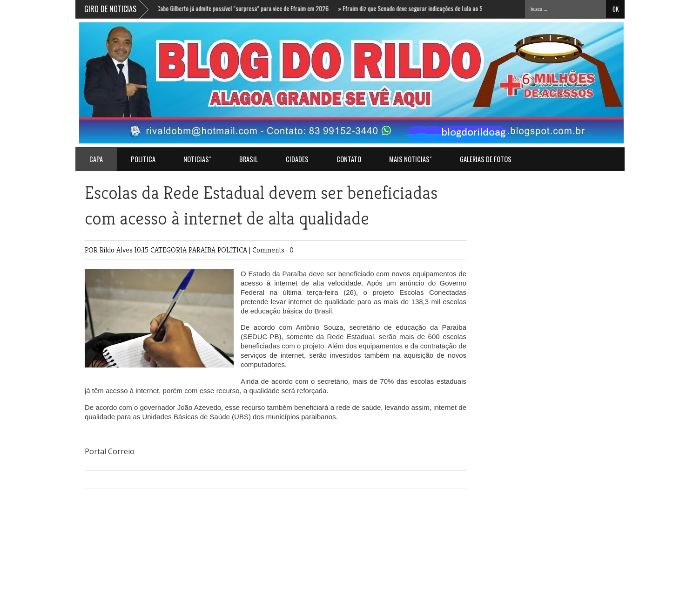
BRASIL (249, 159)
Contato (349, 159)
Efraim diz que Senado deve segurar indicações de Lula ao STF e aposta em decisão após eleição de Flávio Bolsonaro (478, 8)
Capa (96, 159)
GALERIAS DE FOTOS (486, 159)
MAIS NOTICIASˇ (411, 159)
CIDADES (297, 159)
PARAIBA (203, 250)
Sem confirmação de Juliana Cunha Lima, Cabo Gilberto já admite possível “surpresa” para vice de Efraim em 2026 (194, 8)
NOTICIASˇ (197, 159)
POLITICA (143, 159)
